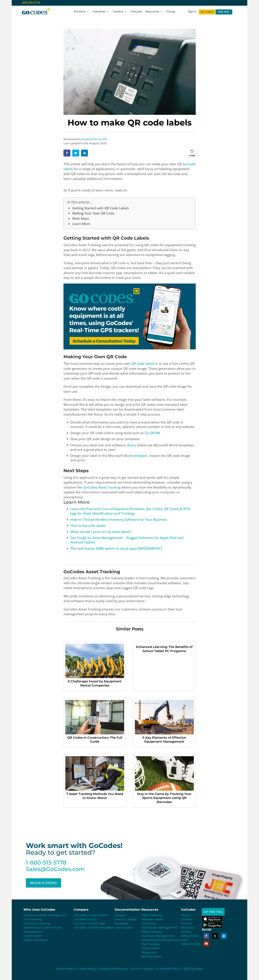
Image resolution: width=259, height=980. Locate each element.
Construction (33, 936)
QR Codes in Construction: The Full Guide (95, 740)
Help (184, 940)
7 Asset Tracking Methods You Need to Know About (95, 796)
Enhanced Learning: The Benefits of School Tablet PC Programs (164, 649)
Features (136, 12)
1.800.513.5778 (191, 944)
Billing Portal (190, 936)
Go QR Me (153, 433)
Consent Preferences (113, 969)
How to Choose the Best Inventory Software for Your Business (119, 520)
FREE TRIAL (224, 12)
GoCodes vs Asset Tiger (90, 923)
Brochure (188, 928)
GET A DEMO (207, 12)
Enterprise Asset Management (45, 915)
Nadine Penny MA (95, 139)
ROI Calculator (151, 957)
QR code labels (143, 364)
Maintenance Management (161, 940)
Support (120, 915)
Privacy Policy (66, 969)
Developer (122, 923)
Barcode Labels (152, 919)
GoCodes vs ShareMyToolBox (94, 928)
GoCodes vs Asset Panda (91, 915)
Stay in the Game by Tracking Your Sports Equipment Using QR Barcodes (164, 798)
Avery (132, 445)
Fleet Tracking (151, 932)
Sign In (192, 12)
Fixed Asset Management (159, 928)
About (185, 915)
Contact (187, 919)
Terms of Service (142, 969)
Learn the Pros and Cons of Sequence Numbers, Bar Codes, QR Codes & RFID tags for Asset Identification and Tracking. (130, 511)
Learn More (81, 224)
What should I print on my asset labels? (101, 532)
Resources (152, 12)
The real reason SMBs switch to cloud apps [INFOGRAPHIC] (116, 548)
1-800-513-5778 (46, 863)
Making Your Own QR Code (93, 213)
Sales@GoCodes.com (55, 869)
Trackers (118, 12)
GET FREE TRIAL (215, 912)
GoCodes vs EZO (85, 919)
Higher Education (36, 940)
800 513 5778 (31, 3)
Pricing (171, 12)
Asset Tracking (152, 915)
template (140, 456)
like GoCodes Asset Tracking (99, 487)
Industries (99, 12)
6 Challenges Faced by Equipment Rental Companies (95, 683)
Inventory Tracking (37, 923)
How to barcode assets (88, 526)
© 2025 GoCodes (192, 969)
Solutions (80, 12)
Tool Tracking (33, 919)
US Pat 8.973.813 (167, 969)
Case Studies (124, 928)
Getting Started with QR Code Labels (101, 208)
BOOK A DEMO (43, 883)
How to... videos (126, 919)
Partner (187, 923)
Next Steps (81, 218)
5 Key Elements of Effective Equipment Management (164, 740)
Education (149, 923)
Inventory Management (158, 936)
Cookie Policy (87, 969)
